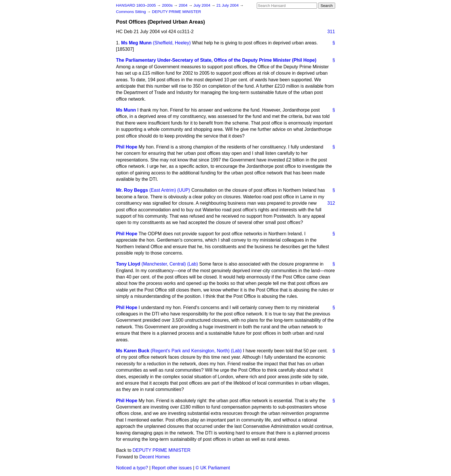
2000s (168, 5)
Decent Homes (154, 457)
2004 (184, 5)
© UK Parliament (213, 468)
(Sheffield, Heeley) (172, 43)
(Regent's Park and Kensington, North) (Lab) (196, 351)
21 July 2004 (228, 5)
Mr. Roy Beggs (132, 190)
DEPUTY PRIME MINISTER (176, 12)
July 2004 (203, 5)
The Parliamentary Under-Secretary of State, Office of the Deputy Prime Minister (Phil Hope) (216, 60)
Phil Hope (127, 147)
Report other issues (172, 468)
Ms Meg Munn (136, 43)
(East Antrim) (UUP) (170, 190)
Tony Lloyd (128, 264)
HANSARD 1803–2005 (136, 5)
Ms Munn (126, 110)
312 (331, 203)
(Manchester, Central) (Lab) (170, 264)
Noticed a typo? (132, 468)
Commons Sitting (132, 12)
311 (331, 32)
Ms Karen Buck (133, 351)
